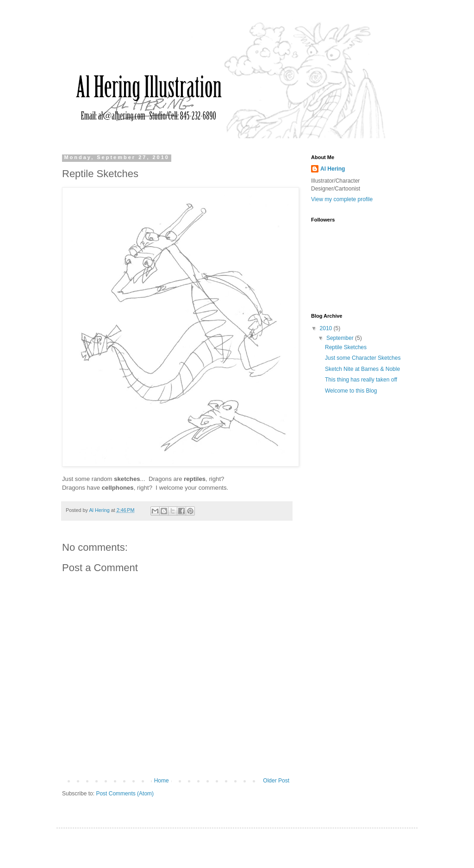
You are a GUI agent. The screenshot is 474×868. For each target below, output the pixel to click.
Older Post (276, 781)
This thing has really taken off (361, 380)
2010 (327, 328)
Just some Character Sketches (363, 358)
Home (162, 781)
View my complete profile (342, 199)
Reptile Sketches (346, 347)
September (341, 338)
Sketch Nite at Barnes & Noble (362, 369)
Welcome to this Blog (351, 391)
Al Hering (333, 169)
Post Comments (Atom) (125, 794)
